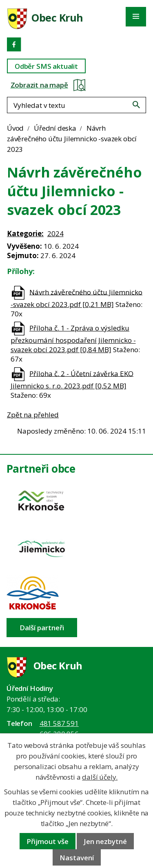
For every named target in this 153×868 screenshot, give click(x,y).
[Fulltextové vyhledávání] (76, 105)
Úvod (15, 128)
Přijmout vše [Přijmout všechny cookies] (48, 841)
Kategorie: (25, 233)
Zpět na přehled (33, 415)
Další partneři (42, 628)
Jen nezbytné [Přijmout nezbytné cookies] (105, 841)
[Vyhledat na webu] (136, 105)
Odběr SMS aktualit (46, 66)
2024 (55, 233)
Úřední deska (55, 128)
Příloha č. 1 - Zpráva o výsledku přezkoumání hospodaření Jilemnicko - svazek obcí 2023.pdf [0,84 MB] (73, 339)
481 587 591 (59, 723)
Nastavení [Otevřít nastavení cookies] (77, 858)
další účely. (100, 777)
